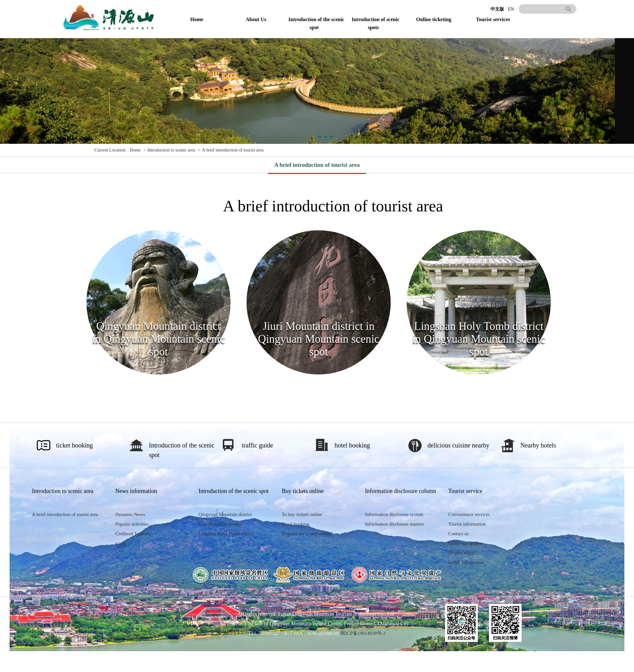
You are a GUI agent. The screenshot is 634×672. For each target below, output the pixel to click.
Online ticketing (434, 19)
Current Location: (110, 150)
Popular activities (132, 524)
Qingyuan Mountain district (225, 514)
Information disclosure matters (394, 524)
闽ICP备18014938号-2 (363, 633)
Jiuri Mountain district (220, 524)
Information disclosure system (394, 514)
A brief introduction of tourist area (233, 150)
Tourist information (467, 524)
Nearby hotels (538, 445)
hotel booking (352, 445)
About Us (256, 19)
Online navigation (466, 543)
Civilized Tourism (133, 534)
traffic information (466, 562)
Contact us (459, 534)
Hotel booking (296, 524)
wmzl (121, 543)
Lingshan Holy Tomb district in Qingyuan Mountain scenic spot (479, 339)
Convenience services (469, 514)
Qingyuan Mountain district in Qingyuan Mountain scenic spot (158, 339)
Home (197, 19)
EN (511, 9)
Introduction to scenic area (171, 150)
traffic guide (257, 445)
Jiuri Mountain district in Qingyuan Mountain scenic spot (318, 339)
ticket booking (74, 445)
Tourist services (493, 19)
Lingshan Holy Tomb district (226, 534)
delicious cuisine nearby (458, 445)
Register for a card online (306, 534)
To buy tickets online (302, 514)
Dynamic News (130, 514)
